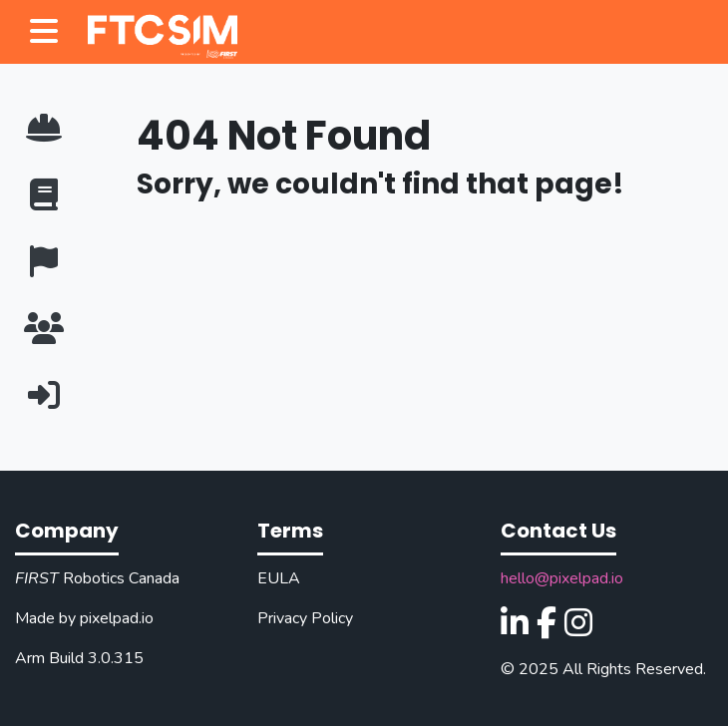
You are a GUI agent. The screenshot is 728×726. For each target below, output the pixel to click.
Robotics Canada (97, 578)
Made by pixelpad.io (84, 618)
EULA (279, 578)
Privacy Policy (305, 618)
